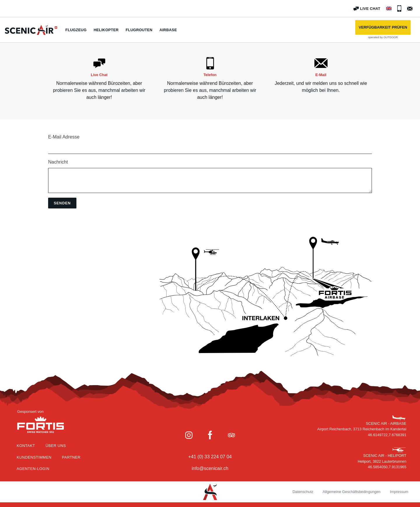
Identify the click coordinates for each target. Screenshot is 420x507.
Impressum (399, 492)
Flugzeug (76, 30)
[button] (383, 27)
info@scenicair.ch (210, 468)
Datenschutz (303, 492)
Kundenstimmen (34, 457)
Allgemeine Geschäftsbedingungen (352, 492)
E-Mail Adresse (64, 137)
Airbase (168, 30)
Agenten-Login (33, 469)
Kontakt (26, 446)
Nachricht (58, 162)
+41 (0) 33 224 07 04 (210, 457)
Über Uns (56, 446)
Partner (71, 457)
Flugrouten (139, 30)
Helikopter (106, 30)
